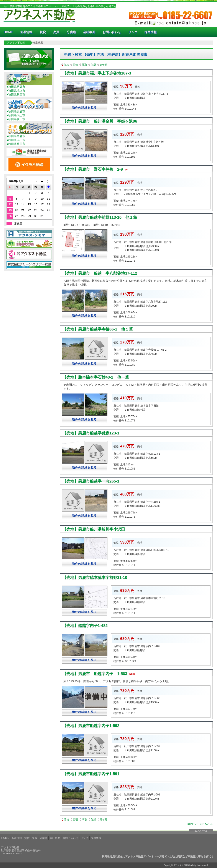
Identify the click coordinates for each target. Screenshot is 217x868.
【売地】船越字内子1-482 (85, 626)
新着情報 (26, 32)
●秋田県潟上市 (16, 91)
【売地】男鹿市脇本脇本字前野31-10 (95, 578)
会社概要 (89, 32)
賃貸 (43, 32)
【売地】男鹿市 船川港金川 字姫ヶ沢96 (100, 121)
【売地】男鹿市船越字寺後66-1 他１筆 (98, 329)
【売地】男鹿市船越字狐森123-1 (91, 433)
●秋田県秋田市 (16, 95)
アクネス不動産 (16, 43)
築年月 (102, 65)
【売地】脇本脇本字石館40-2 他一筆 (96, 377)
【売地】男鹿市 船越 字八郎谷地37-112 (100, 273)
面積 (74, 65)
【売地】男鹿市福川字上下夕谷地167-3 (97, 73)
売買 (56, 32)
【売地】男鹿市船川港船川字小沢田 (94, 529)
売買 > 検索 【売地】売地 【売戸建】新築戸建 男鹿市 (106, 54)
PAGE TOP (201, 831)
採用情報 (151, 32)
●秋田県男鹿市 (16, 87)
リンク (133, 32)
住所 (92, 65)
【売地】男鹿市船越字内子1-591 (91, 774)
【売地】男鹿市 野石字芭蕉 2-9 (96, 169)
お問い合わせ (112, 32)
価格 (65, 65)
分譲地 (71, 32)
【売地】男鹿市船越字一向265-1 (91, 481)
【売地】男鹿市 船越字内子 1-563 (100, 674)
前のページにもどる (200, 824)
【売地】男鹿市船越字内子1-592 (91, 726)
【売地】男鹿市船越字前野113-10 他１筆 (100, 217)
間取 (83, 65)
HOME (8, 32)
